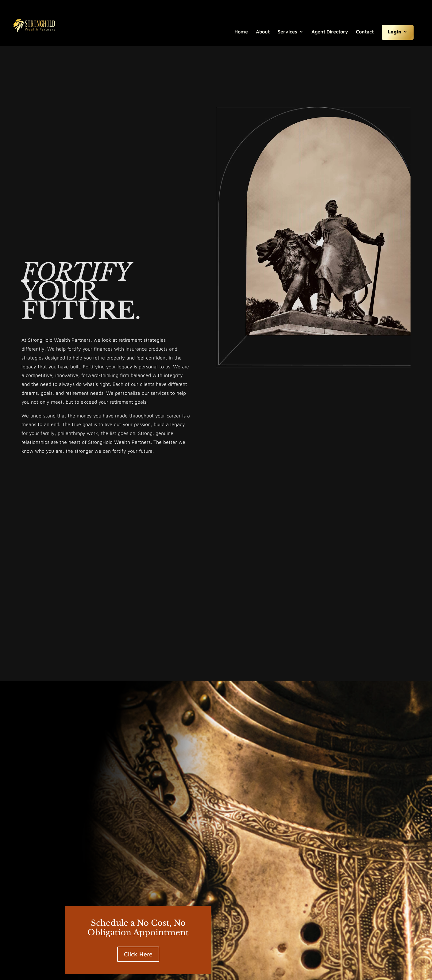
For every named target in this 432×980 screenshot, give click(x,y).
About (263, 32)
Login (395, 32)
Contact (365, 32)
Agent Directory (330, 32)
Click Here (138, 954)
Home (241, 32)
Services (287, 32)
